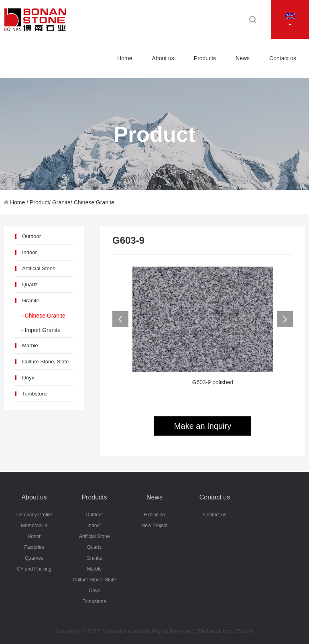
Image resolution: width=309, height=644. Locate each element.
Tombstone (35, 394)
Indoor (29, 252)
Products (205, 58)
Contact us (283, 58)
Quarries (34, 558)
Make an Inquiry (203, 426)
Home (125, 58)
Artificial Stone (39, 268)
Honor (34, 536)
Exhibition (154, 515)
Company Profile (34, 515)
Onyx (28, 378)
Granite (61, 202)
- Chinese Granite (43, 316)
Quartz (30, 284)
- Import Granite (41, 330)
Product (39, 202)
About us (163, 58)
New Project (155, 526)
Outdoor (32, 236)
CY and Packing (34, 569)
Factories (34, 547)
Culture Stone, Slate (45, 362)
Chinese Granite (94, 202)
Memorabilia (34, 526)
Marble (30, 345)
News (243, 58)
